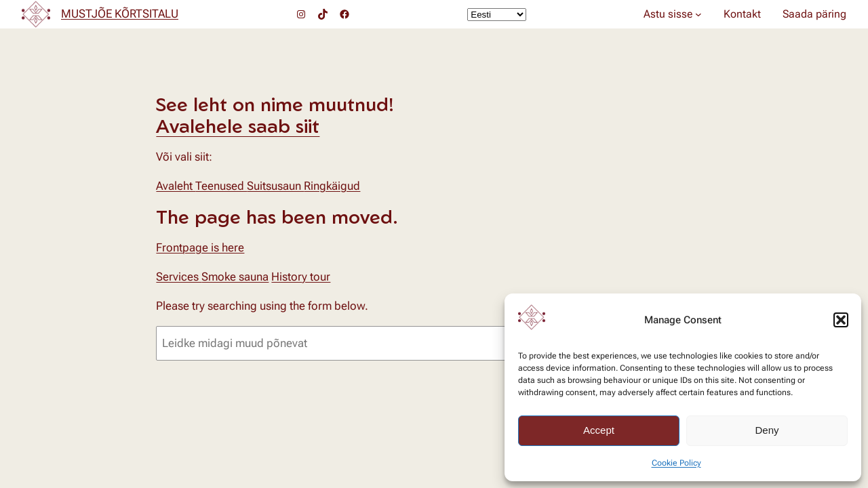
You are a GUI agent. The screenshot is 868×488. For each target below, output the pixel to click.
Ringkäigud (332, 186)
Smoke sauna (235, 277)
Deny (767, 430)
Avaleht (176, 186)
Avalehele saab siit (238, 126)
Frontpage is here (200, 247)
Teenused (221, 186)
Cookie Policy (676, 463)
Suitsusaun (275, 186)
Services (179, 277)
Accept (599, 430)
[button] (841, 320)
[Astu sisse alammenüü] (698, 14)
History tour (301, 277)
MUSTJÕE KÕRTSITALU (120, 14)
